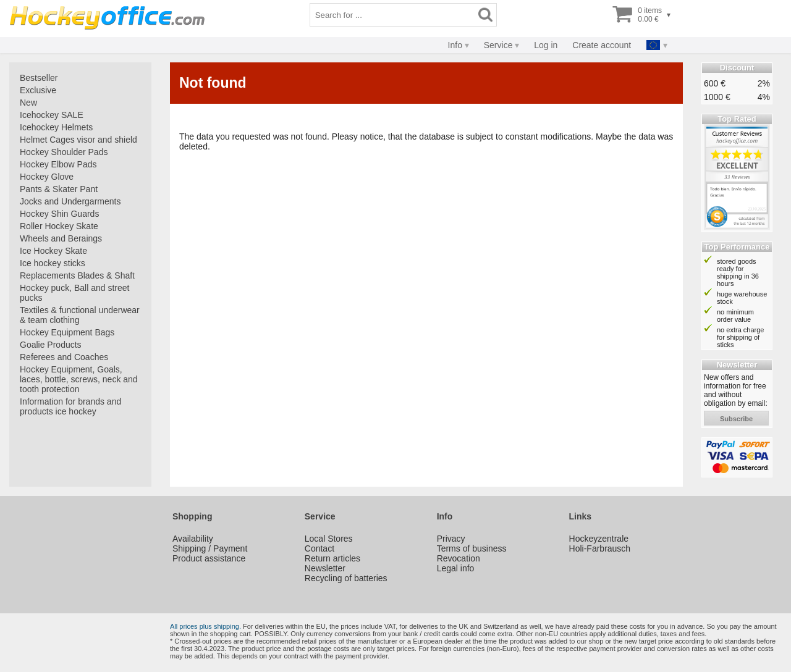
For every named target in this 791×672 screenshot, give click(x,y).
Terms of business (472, 548)
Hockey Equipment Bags (67, 332)
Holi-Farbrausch (600, 548)
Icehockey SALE (52, 115)
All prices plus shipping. (205, 626)
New (28, 103)
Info (455, 45)
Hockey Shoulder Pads (64, 152)
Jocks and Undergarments (70, 201)
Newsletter (325, 568)
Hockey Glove (47, 177)
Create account (602, 45)
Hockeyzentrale (599, 539)
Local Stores (329, 539)
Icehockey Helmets (56, 127)
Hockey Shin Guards (59, 214)
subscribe (736, 419)
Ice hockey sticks (53, 263)
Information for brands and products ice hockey (70, 406)
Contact (319, 548)
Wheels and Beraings (61, 238)
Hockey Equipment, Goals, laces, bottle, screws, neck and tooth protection (79, 379)
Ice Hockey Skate (53, 251)
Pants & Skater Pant (59, 189)
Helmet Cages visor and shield (78, 140)
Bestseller (39, 78)
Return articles (332, 558)
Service (498, 45)
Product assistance (209, 558)
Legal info (456, 568)
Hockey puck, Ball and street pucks (74, 293)
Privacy (451, 539)
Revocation (459, 558)
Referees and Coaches (64, 357)
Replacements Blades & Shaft (77, 275)
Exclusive (38, 90)
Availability (193, 539)
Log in (546, 45)
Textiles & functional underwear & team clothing (80, 315)
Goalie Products (51, 345)
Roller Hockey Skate (59, 226)
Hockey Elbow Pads (58, 164)
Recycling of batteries (346, 578)
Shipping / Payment (210, 548)
